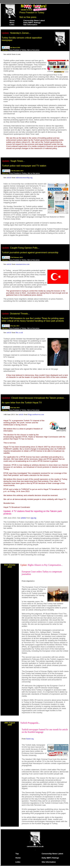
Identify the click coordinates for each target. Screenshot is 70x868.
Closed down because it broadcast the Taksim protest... (38, 398)
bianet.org (30, 739)
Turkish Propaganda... (30, 723)
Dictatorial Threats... (20, 314)
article (9, 178)
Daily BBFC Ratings (32, 23)
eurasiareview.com (22, 264)
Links (12, 25)
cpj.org (33, 518)
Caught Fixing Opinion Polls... (25, 248)
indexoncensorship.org (24, 178)
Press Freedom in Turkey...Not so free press (24, 50)
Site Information (30, 25)
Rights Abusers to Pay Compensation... (45, 565)
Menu (12, 23)
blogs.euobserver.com (36, 414)
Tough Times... (18, 161)
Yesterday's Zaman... (20, 33)
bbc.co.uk (19, 332)
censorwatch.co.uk (35, 846)
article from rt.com (14, 54)
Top (17, 854)
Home (12, 20)
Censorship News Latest (34, 20)
